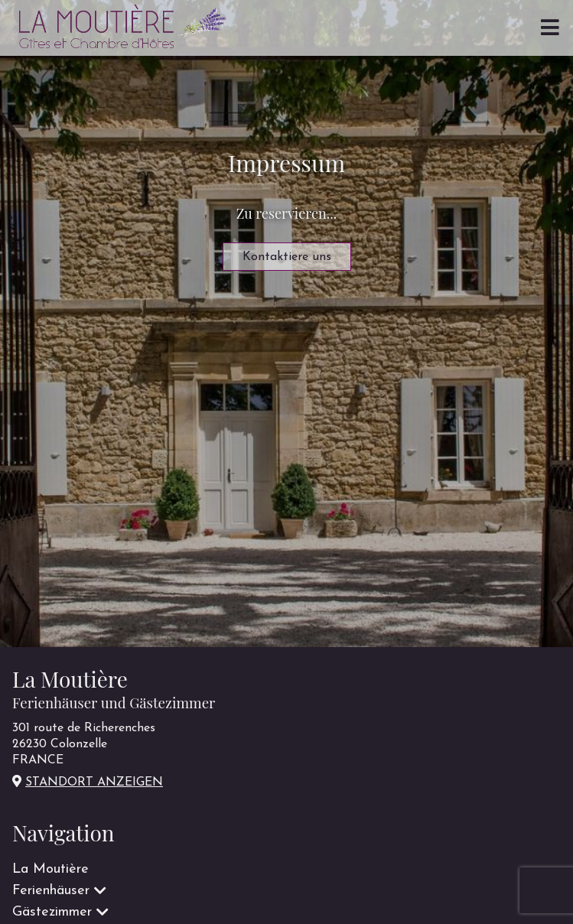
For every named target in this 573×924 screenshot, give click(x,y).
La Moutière (50, 869)
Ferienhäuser (51, 891)
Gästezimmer (52, 912)
